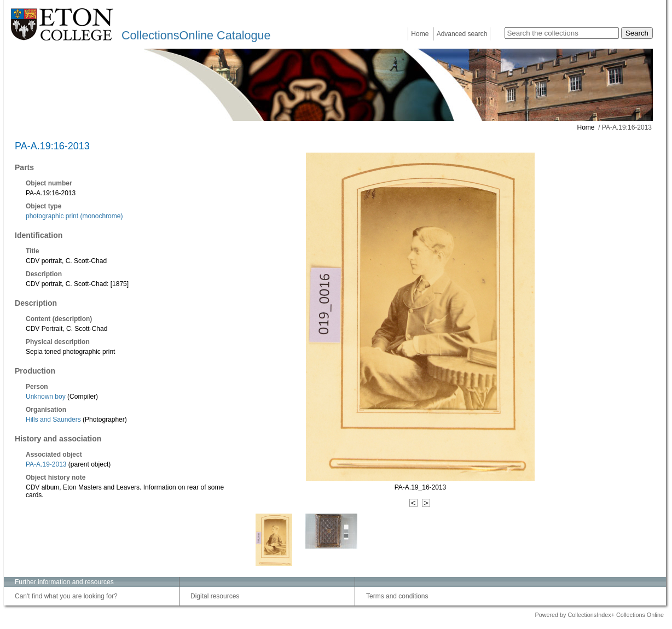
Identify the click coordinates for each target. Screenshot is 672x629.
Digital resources (215, 596)
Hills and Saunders (53, 420)
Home (420, 34)
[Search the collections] (562, 33)
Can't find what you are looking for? (66, 596)
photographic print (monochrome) (74, 216)
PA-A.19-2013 (46, 464)
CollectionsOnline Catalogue (196, 35)
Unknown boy (46, 397)
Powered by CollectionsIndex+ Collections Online (599, 615)
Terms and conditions (397, 596)
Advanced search (462, 34)
